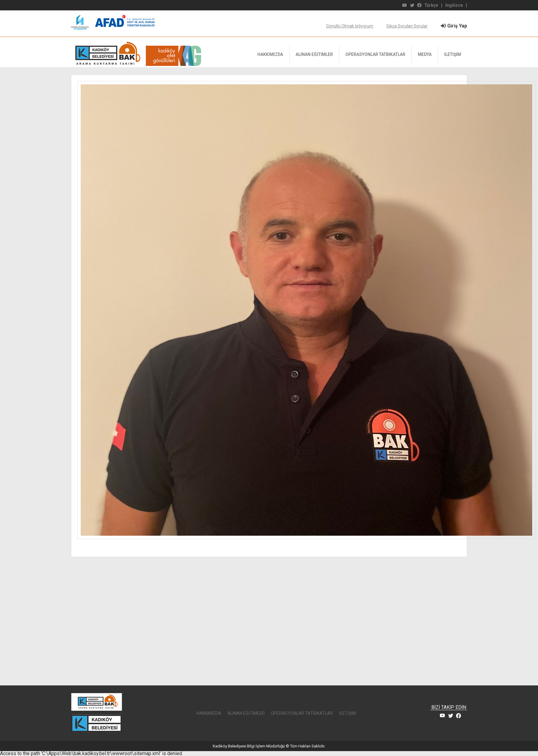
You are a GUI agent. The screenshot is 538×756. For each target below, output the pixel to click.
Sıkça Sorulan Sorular (407, 26)
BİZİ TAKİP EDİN (449, 708)
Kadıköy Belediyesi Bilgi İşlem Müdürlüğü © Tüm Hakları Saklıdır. (269, 746)
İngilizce (454, 5)
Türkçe (431, 5)
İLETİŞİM (453, 54)
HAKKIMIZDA (270, 54)
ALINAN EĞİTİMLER (314, 54)
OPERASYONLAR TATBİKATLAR (375, 54)
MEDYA (425, 54)
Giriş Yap (454, 26)
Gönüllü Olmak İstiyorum (350, 26)
